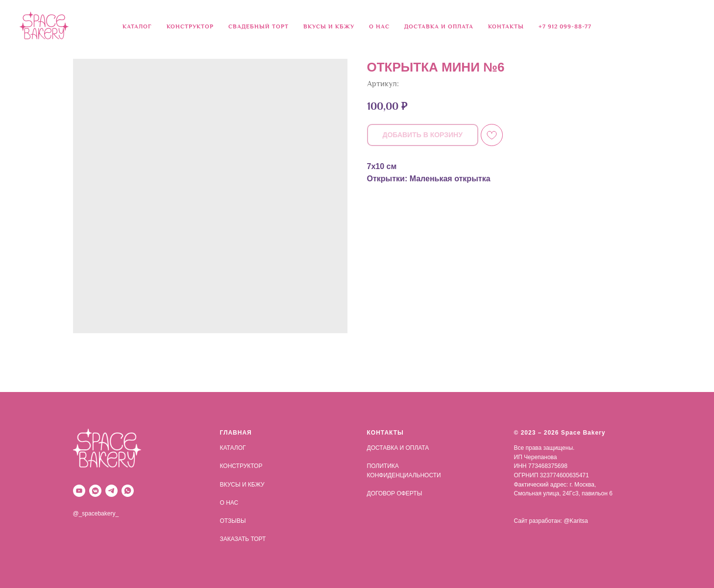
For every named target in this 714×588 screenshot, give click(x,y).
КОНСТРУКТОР (190, 27)
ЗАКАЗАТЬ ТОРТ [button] (243, 539)
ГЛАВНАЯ (236, 433)
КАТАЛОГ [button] (137, 27)
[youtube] (79, 491)
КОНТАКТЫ (506, 27)
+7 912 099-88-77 (565, 27)
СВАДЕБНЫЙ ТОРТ (259, 27)
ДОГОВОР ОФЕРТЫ (395, 493)
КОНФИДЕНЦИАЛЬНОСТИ (404, 475)
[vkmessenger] (95, 491)
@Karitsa (576, 521)
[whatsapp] (128, 491)
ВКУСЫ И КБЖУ (329, 27)
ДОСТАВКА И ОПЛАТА (439, 27)
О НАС (379, 27)
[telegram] (111, 491)
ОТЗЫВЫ (233, 521)
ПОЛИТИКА (383, 466)
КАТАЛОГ (233, 448)
